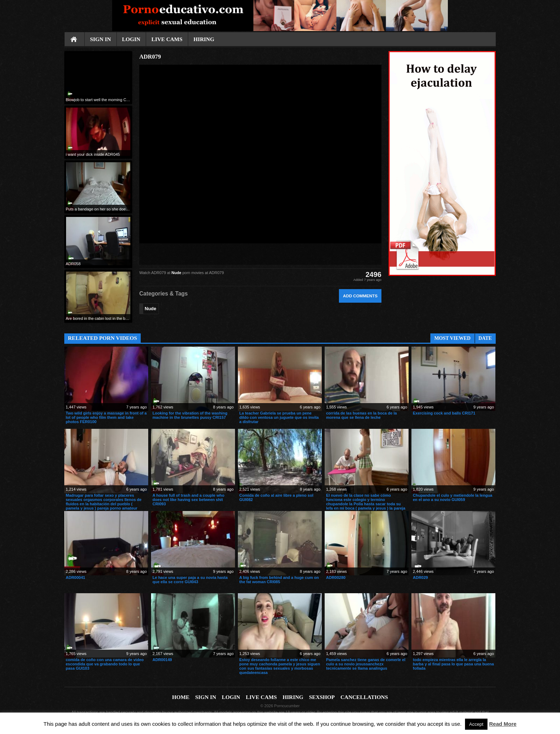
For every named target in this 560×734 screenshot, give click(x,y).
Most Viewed (452, 338)
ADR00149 (162, 660)
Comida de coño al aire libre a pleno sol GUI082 (276, 497)
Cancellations (364, 697)
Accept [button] (476, 724)
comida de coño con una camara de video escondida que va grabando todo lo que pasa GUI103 (105, 664)
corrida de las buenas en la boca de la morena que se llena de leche (361, 415)
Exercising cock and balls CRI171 (444, 413)
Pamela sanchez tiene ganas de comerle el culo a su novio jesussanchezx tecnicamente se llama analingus (366, 664)
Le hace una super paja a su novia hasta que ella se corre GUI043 (190, 580)
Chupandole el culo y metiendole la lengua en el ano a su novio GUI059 (452, 497)
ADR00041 (75, 577)
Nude (176, 273)
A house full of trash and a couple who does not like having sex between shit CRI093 (188, 500)
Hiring (204, 39)
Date (485, 338)
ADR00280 (336, 577)
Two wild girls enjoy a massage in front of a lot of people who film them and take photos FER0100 (106, 417)
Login (131, 39)
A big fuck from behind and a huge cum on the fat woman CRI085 (279, 580)
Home (74, 40)
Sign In (101, 39)
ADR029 (420, 577)
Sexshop (322, 697)
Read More (503, 724)
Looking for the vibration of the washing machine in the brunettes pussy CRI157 (190, 415)
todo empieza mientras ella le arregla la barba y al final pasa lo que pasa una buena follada (453, 664)
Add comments (360, 296)
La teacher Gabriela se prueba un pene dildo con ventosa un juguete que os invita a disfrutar (279, 417)
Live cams (167, 39)
